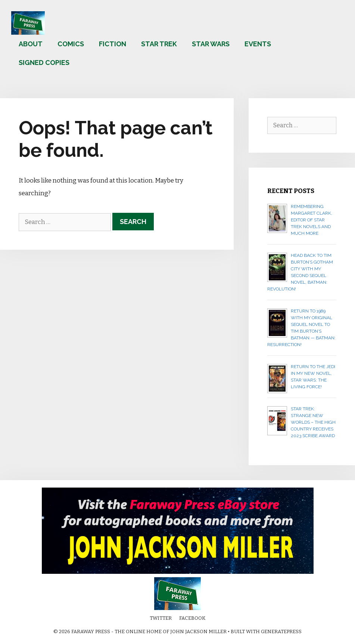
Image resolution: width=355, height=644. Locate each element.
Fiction (113, 44)
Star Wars (211, 44)
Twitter (161, 618)
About (31, 44)
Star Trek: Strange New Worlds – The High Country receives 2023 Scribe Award (313, 422)
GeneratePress (281, 631)
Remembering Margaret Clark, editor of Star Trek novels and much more (312, 220)
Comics (71, 44)
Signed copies (44, 63)
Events (258, 44)
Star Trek (159, 44)
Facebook (192, 618)
